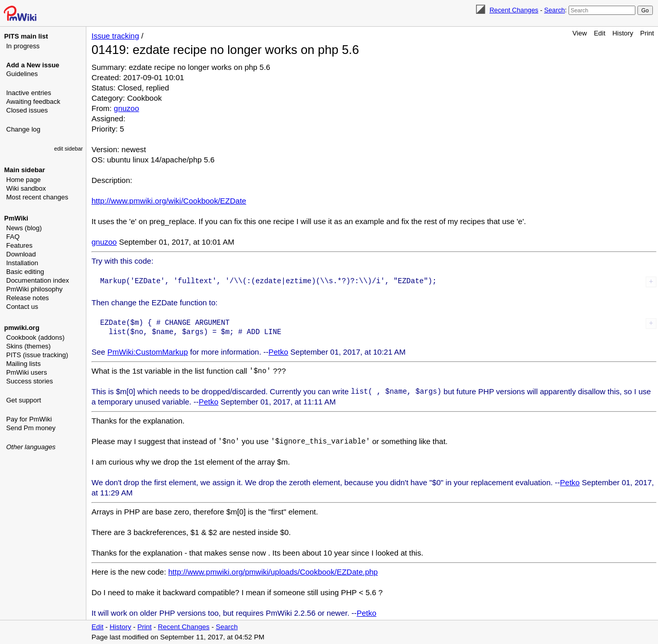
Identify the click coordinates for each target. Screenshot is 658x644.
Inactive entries (29, 93)
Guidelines (22, 74)
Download (21, 254)
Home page (23, 180)
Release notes (28, 298)
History (623, 33)
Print (647, 33)
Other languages (31, 447)
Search (554, 10)
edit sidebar (68, 149)
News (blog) (24, 228)
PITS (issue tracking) (37, 355)
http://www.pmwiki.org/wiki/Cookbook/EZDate (169, 201)
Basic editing (25, 272)
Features (19, 245)
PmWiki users (26, 372)
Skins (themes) (29, 346)
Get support (24, 400)
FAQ (13, 237)
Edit (599, 33)
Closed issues (27, 110)
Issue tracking (115, 36)
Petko (278, 352)
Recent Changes (514, 10)
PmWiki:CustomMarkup (148, 352)
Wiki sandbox (26, 188)
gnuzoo (126, 108)
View (580, 33)
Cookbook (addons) (35, 337)
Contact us (22, 307)
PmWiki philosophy (34, 289)
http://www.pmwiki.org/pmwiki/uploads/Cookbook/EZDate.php (273, 572)
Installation (22, 263)
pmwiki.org (22, 328)
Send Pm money (31, 428)
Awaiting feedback (33, 102)
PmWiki (16, 218)
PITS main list (26, 36)
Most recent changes (37, 197)
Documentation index (38, 280)
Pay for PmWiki (29, 419)
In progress (23, 46)
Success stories (30, 381)
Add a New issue (33, 65)
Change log (23, 129)
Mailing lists (23, 364)
